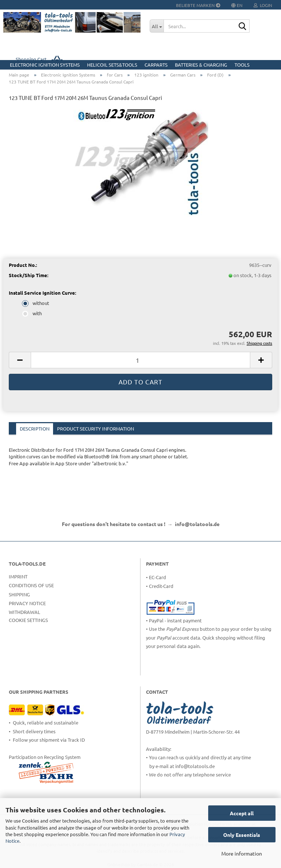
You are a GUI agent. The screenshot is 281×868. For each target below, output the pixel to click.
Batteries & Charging (201, 65)
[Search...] (157, 26)
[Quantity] (140, 360)
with (33, 313)
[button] (20, 360)
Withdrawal (25, 612)
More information (242, 853)
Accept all (242, 813)
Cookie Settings (28, 620)
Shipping (19, 594)
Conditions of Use (31, 585)
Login (263, 5)
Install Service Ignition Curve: (42, 293)
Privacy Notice (27, 603)
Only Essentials (242, 835)
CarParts (156, 65)
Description (35, 429)
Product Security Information (95, 429)
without (36, 303)
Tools (242, 65)
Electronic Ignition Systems (45, 65)
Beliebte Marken (198, 5)
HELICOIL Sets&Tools (112, 65)
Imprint (18, 576)
